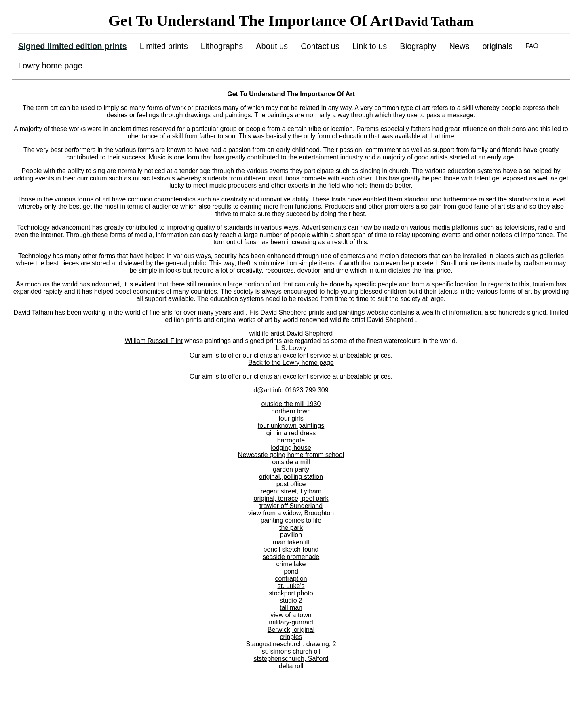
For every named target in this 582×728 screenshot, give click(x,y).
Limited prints (164, 46)
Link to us (370, 46)
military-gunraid (291, 622)
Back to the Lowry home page (291, 363)
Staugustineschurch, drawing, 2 (291, 644)
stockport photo (291, 593)
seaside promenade (291, 557)
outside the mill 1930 (291, 404)
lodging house (291, 448)
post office (291, 484)
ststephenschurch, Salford (291, 659)
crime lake (291, 564)
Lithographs (222, 46)
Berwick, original (291, 630)
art (277, 284)
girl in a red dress (291, 433)
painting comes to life (291, 520)
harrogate (291, 440)
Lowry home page (50, 66)
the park (291, 528)
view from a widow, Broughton (291, 513)
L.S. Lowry (291, 348)
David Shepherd (309, 333)
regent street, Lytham (291, 491)
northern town (291, 411)
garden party (291, 469)
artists (439, 157)
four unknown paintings (291, 426)
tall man (291, 608)
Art (350, 94)
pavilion (291, 535)
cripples (291, 637)
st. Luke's (291, 586)
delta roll (291, 666)
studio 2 (291, 600)
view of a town (291, 615)
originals (497, 46)
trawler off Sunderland (291, 506)
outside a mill (291, 462)
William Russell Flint (154, 341)
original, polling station (291, 477)
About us (272, 46)
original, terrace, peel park (291, 498)
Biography (418, 46)
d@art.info (268, 390)
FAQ (532, 46)
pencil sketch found (291, 549)
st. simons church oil (291, 651)
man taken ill (291, 542)
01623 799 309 (307, 390)
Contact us (320, 46)
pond (291, 571)
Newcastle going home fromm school (291, 455)
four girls (291, 418)
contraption (291, 579)
